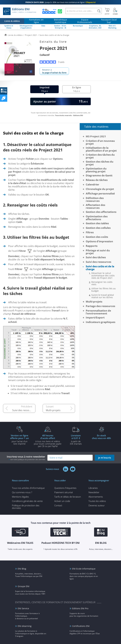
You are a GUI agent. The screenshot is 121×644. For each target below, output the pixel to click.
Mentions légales (20, 497)
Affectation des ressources (95, 206)
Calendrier (92, 184)
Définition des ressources (95, 199)
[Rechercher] (99, 11)
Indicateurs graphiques (101, 322)
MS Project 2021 (96, 136)
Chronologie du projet (100, 189)
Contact (58, 505)
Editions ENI (20, 11)
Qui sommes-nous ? (22, 492)
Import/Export (95, 317)
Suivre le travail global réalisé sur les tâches (103, 296)
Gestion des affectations (101, 212)
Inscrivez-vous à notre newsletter (26, 458)
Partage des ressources (100, 306)
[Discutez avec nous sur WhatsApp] (60, 11)
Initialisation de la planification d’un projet (101, 149)
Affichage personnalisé (100, 193)
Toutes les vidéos (97, 501)
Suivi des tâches (96, 257)
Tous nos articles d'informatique (28, 488)
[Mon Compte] (115, 11)
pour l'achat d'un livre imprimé (20, 439)
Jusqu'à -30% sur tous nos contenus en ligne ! (60, 2)
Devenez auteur (97, 505)
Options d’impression (99, 241)
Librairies (93, 488)
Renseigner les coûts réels (102, 283)
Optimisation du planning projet (96, 170)
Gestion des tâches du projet (100, 163)
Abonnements (96, 497)
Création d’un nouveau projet (100, 142)
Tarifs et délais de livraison (68, 497)
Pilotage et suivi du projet (98, 252)
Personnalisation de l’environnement (98, 312)
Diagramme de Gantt (99, 175)
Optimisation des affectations (97, 218)
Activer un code (62, 501)
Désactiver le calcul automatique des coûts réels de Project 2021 (103, 276)
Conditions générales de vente (27, 501)
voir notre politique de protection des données (28, 459)
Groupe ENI (24, 586)
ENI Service (23, 608)
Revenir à (54, 71)
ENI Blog (22, 569)
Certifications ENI (81, 626)
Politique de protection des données (26, 507)
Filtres (90, 232)
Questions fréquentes (65, 488)
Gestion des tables (97, 223)
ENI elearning (25, 626)
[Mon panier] (107, 11)
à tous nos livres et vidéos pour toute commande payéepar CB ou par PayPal (48, 441)
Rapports (92, 246)
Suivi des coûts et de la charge (100, 268)
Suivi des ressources (24, 410)
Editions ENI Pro (80, 608)
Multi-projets (53, 410)
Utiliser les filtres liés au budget (104, 290)
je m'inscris (105, 458)
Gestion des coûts (97, 237)
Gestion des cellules (98, 228)
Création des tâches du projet (100, 156)
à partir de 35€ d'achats (76, 439)
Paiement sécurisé (64, 492)
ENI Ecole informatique (84, 569)
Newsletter (94, 492)
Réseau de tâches (97, 180)
